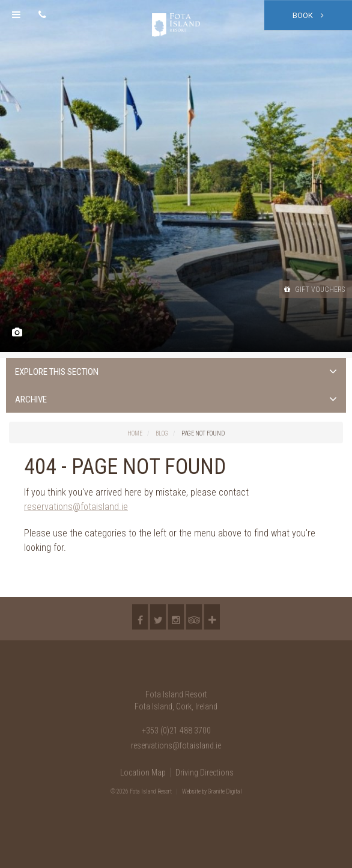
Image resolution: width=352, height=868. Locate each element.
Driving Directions (205, 772)
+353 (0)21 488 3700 (176, 730)
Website (191, 791)
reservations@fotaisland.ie (76, 507)
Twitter (158, 617)
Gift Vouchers (314, 290)
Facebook (140, 617)
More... (212, 617)
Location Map (143, 772)
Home (135, 433)
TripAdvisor (194, 617)
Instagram (176, 617)
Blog (162, 433)
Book (308, 15)
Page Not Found (203, 433)
